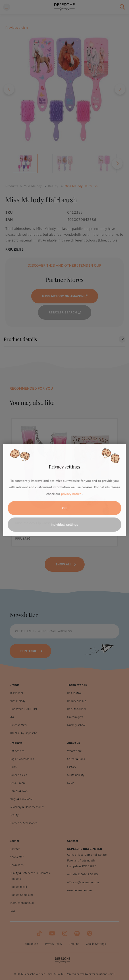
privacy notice (71, 494)
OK (65, 508)
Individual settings (65, 525)
